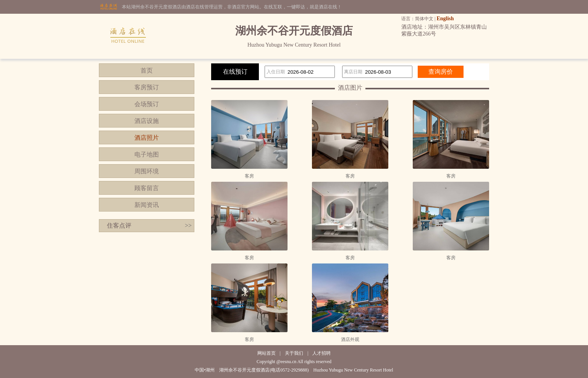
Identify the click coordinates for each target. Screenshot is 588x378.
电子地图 (147, 154)
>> (188, 225)
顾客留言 (147, 188)
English (445, 19)
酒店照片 (147, 138)
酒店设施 (147, 121)
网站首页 (267, 353)
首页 (147, 70)
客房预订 (147, 87)
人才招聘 (321, 353)
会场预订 (147, 104)
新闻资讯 (147, 205)
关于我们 (294, 353)
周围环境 (147, 171)
